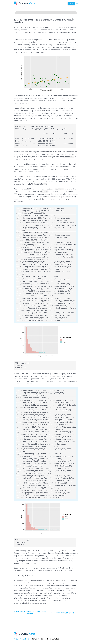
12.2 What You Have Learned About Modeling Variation (30, 613)
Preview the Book (22, 639)
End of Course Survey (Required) (62, 613)
